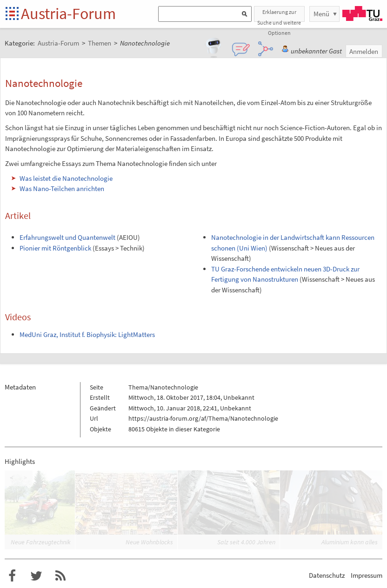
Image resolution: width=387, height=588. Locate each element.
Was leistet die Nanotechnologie (66, 178)
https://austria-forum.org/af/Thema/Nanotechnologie (203, 418)
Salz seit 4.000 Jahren (246, 542)
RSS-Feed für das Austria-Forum (60, 576)
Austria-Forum (68, 13)
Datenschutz (327, 575)
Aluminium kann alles (350, 542)
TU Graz (362, 13)
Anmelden (364, 51)
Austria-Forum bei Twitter (36, 576)
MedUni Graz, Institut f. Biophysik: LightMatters (87, 334)
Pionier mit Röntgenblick (55, 248)
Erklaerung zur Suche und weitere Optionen (279, 15)
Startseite (13, 14)
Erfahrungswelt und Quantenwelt (67, 237)
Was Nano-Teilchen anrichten (62, 188)
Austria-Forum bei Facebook (12, 576)
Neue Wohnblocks (149, 542)
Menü (321, 14)
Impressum (367, 575)
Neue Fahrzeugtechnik (41, 542)
